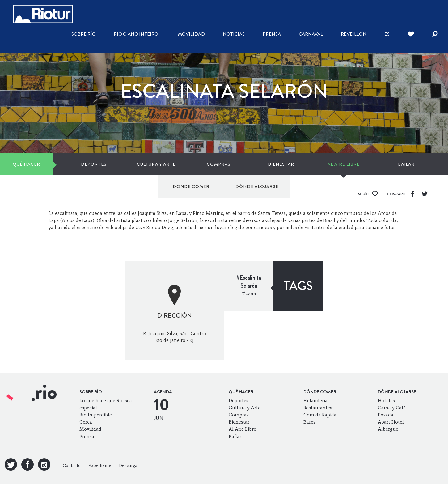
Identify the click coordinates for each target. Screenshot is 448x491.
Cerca (86, 422)
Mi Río (368, 194)
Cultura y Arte (110, 164)
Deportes (66, 164)
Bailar (288, 164)
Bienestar (199, 164)
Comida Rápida (320, 415)
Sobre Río (84, 34)
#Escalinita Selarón (249, 282)
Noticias (234, 34)
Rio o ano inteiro (136, 34)
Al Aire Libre (243, 164)
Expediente (100, 465)
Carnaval (311, 34)
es (387, 34)
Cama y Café (392, 408)
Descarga (128, 465)
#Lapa (249, 293)
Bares (309, 422)
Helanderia (315, 401)
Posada (386, 415)
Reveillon (354, 34)
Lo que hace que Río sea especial (106, 404)
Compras (155, 164)
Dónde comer (350, 164)
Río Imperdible (96, 415)
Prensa (272, 34)
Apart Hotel (391, 422)
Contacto (72, 465)
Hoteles (386, 401)
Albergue (388, 429)
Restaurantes (318, 408)
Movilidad (191, 34)
